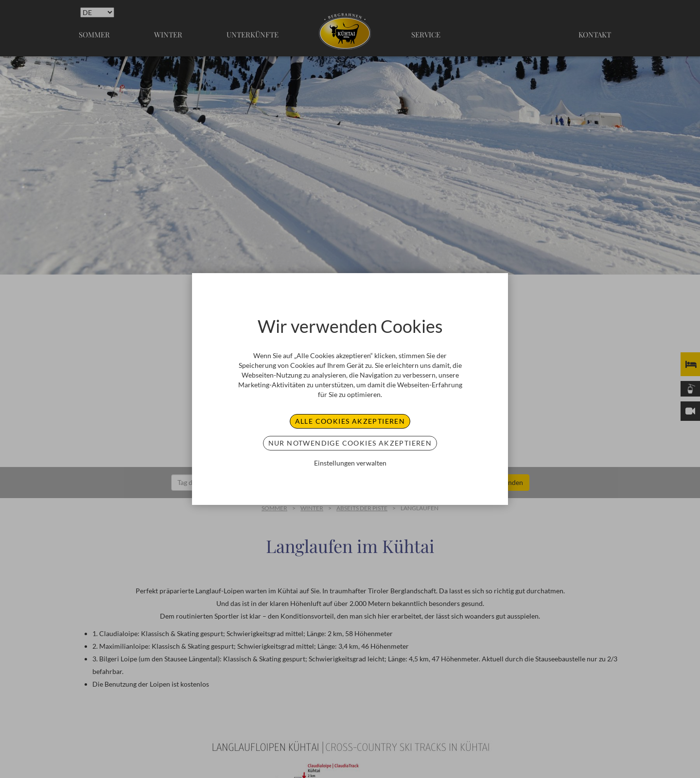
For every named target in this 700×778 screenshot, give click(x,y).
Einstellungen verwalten (350, 463)
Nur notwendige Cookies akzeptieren (350, 443)
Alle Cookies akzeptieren (350, 421)
